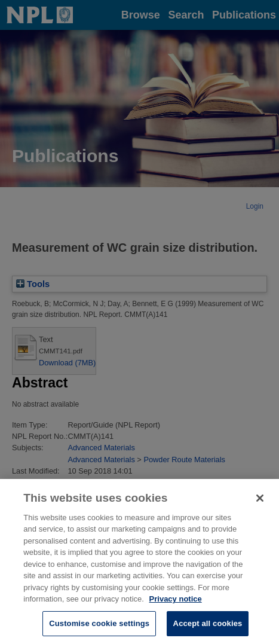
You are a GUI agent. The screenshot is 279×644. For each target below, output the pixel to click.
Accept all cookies (208, 631)
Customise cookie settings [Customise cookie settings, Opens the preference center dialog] (99, 631)
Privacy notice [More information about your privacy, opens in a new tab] (176, 607)
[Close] (260, 506)
